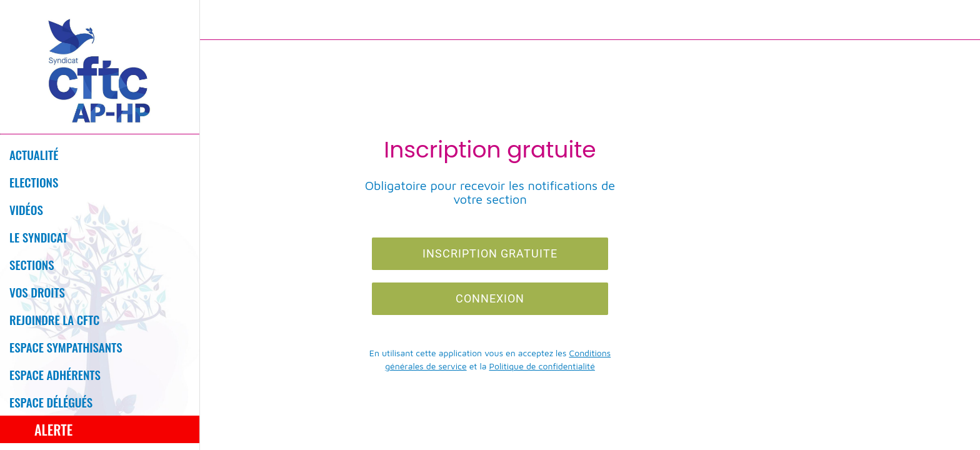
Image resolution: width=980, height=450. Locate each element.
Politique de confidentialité (542, 366)
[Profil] (955, 20)
